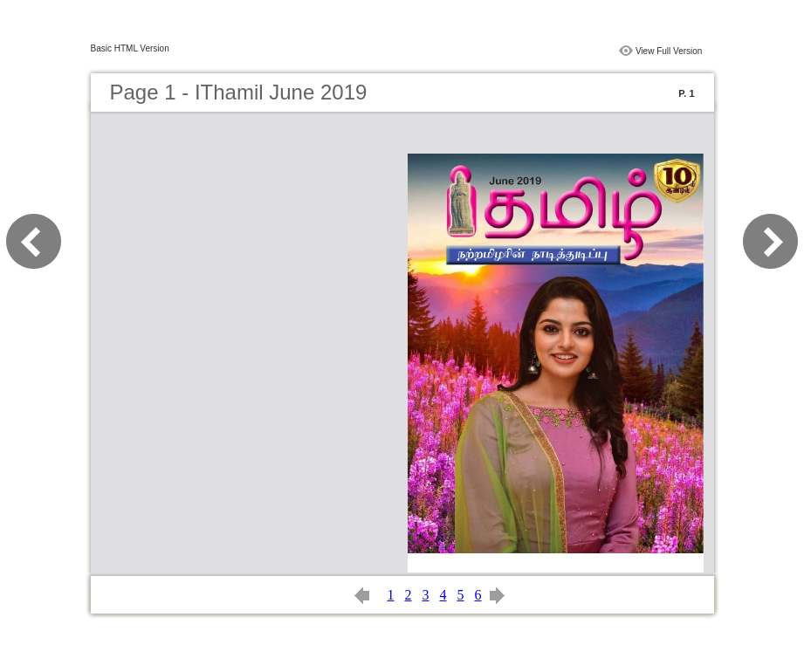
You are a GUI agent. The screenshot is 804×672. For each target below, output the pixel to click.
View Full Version (669, 51)
